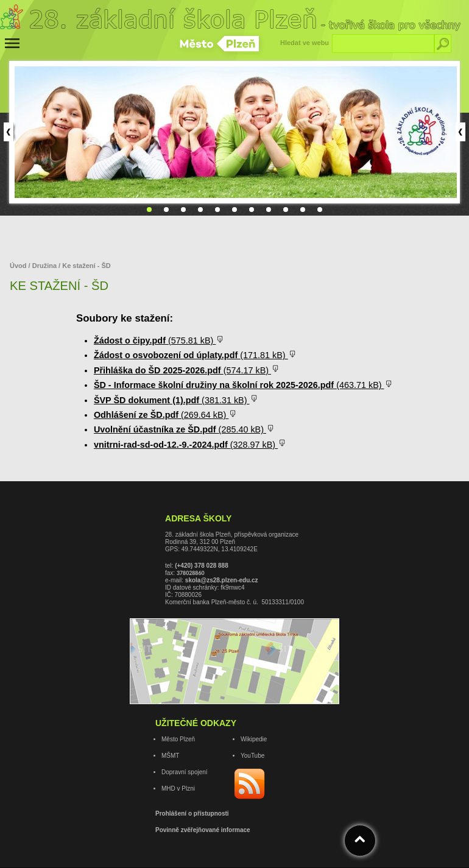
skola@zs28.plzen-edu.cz (222, 580)
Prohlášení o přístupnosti (192, 813)
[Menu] (12, 43)
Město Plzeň (178, 739)
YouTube (252, 756)
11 (320, 210)
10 (303, 210)
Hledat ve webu (305, 43)
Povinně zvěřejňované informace (203, 830)
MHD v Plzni (178, 789)
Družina (45, 266)
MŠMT (170, 756)
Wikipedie (254, 739)
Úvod (19, 266)
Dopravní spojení (185, 772)
